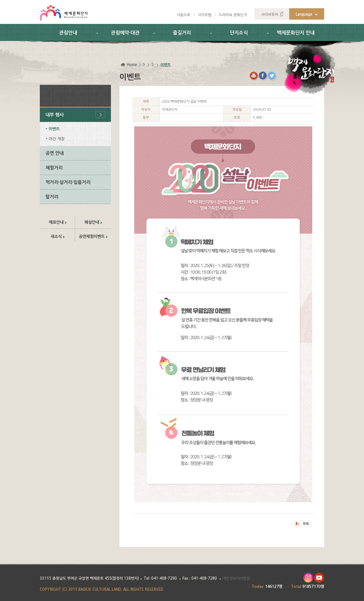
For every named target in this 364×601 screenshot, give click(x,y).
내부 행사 (55, 115)
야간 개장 (57, 139)
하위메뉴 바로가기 (0, 0)
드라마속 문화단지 (233, 15)
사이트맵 (204, 15)
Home (132, 65)
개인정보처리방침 (236, 578)
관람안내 (68, 33)
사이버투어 (270, 15)
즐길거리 (182, 33)
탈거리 (52, 197)
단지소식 (239, 33)
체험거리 (54, 168)
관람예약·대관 (125, 33)
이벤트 (54, 129)
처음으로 (183, 15)
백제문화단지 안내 (296, 33)
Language (304, 14)
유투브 (319, 578)
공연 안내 (55, 153)
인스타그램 (308, 578)
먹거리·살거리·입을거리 (68, 182)
